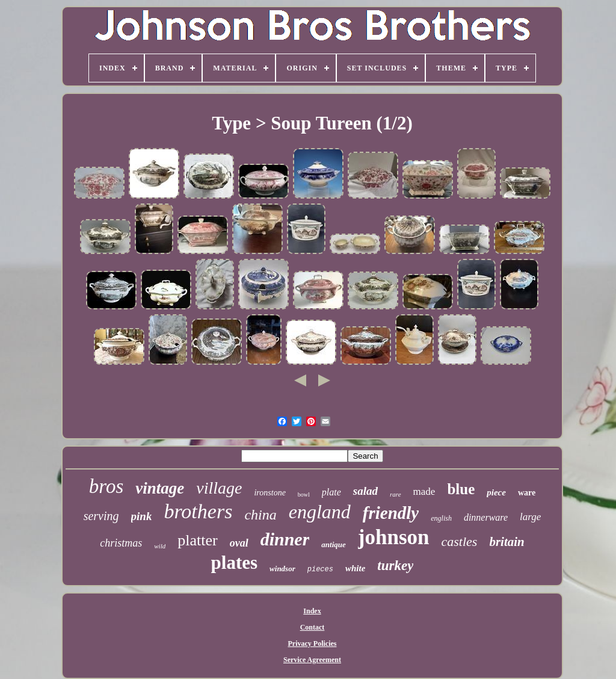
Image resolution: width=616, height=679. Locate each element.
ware (527, 493)
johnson (394, 537)
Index (312, 611)
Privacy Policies (313, 643)
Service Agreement (312, 660)
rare (396, 494)
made (424, 491)
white (355, 568)
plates (235, 563)
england (320, 512)
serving (101, 516)
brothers (198, 511)
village (219, 488)
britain (507, 542)
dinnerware (486, 517)
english (441, 518)
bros (106, 486)
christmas (121, 543)
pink (142, 516)
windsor (282, 569)
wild (160, 546)
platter (197, 540)
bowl (304, 495)
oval (239, 543)
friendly (391, 513)
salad (365, 491)
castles (459, 541)
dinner (285, 539)
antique (333, 544)
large (530, 517)
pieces (320, 569)
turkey (395, 566)
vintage (160, 488)
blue (461, 489)
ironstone (269, 493)
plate (331, 492)
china (260, 515)
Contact (313, 627)
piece (496, 492)
